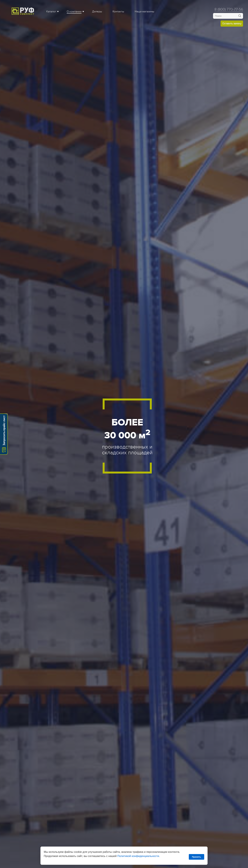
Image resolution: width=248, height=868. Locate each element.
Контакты (118, 12)
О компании (74, 12)
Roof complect (23, 11)
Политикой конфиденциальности (138, 856)
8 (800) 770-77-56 (229, 9)
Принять (197, 857)
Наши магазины (145, 12)
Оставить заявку (232, 24)
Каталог (51, 12)
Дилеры (97, 12)
